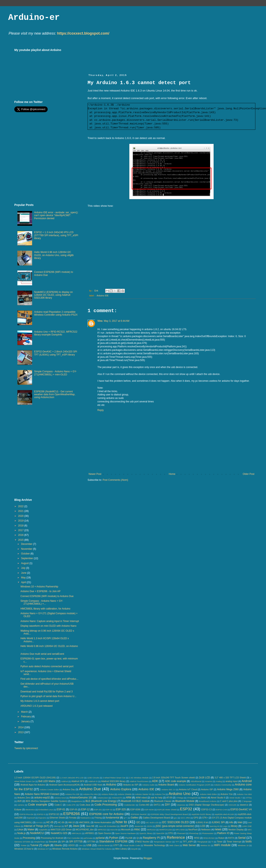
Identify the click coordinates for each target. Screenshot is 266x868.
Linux (20, 830)
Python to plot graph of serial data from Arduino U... (48, 696)
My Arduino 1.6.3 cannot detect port (40, 701)
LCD (203, 826)
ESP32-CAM (221, 810)
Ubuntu (58, 845)
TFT (177, 842)
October (26, 554)
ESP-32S (121, 809)
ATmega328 (192, 798)
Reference (176, 837)
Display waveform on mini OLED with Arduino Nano (48, 626)
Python (114, 838)
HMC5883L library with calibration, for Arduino (45, 609)
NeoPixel (193, 830)
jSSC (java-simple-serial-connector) (175, 826)
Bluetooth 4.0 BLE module (135, 801)
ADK (155, 781)
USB (89, 845)
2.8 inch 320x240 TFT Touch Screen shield (174, 778)
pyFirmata (88, 838)
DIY (167, 805)
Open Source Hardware (125, 833)
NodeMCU (37, 833)
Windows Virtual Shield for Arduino (97, 849)
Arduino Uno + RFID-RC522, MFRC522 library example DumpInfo (56, 333)
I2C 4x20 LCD (152, 822)
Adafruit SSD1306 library (113, 781)
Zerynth (134, 849)
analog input (232, 781)
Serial (242, 838)
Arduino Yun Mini (244, 794)
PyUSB (129, 838)
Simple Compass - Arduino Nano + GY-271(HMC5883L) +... (42, 602)
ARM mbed (141, 798)
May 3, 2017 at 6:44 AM (117, 321)
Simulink (53, 842)
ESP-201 (98, 810)
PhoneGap (194, 833)
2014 (21, 727)
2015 (21, 540)
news (218, 829)
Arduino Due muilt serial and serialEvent (42, 654)
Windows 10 (243, 845)
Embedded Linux (46, 810)
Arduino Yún (227, 794)
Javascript (139, 826)
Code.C (58, 805)
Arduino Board (166, 785)
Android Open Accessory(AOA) (64, 785)
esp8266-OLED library (201, 814)
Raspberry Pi (151, 838)
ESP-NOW (149, 810)
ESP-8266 (135, 809)
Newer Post (95, 474)
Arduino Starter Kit (143, 794)
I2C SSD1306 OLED (175, 822)
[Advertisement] (162, 58)
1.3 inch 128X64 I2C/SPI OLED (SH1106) (35, 778)
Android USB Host (93, 785)
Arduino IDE (103, 296)
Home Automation (103, 822)
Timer (220, 842)
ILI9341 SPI (218, 822)
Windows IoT (43, 849)
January (26, 721)
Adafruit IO (93, 781)
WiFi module (222, 845)
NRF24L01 (77, 833)
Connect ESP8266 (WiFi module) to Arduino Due (47, 596)
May (24, 578)
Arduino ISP (207, 789)
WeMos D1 (205, 845)
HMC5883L (84, 822)
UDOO (71, 845)
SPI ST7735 (76, 842)
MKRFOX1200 (166, 830)
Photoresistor (208, 833)
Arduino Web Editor (208, 794)
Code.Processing (106, 805)
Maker (31, 830)
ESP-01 (61, 809)
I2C (138, 822)
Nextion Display (236, 830)
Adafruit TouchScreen (139, 781)
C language (247, 801)
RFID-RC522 (209, 838)
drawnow (181, 805)
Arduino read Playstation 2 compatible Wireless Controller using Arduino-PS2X (56, 313)
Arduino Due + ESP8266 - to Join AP (41, 591)
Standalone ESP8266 (113, 841)
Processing (29, 838)
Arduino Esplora (121, 789)
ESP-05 (73, 809)
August (25, 563)
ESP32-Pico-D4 (26, 814)
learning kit (215, 826)
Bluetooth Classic (163, 801)
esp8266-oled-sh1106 (224, 814)
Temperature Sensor (163, 842)
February (26, 717)
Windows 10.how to (24, 849)
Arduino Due (90, 789)
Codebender (130, 805)
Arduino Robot (108, 794)
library (234, 826)
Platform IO (223, 833)
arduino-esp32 (42, 798)
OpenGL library (146, 833)
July (24, 568)
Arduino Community (223, 785)
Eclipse (18, 809)
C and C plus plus (229, 801)
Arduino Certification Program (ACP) (194, 785)
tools (249, 841)
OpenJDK (160, 833)
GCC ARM (185, 818)
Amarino (209, 781)
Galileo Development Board (156, 818)
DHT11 (157, 805)
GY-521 (39, 822)
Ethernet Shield (57, 818)
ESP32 (186, 809)
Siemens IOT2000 (22, 842)
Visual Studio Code (131, 845)
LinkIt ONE (247, 826)
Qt (138, 838)
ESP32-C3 (207, 809)
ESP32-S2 (54, 814)
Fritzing (98, 818)
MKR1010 (151, 830)
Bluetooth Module (185, 801)
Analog (219, 781)
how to (121, 822)
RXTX (231, 838)
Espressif (31, 818)
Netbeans (206, 830)
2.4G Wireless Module (139, 778)
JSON (149, 826)
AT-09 (169, 798)
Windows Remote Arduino (65, 849)
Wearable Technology (154, 845)
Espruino (42, 818)
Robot (221, 838)
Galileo (135, 818)
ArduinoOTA (117, 798)
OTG (171, 833)
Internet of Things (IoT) (37, 826)
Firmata (73, 818)
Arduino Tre (160, 794)
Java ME (90, 826)
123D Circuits (93, 778)
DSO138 (232, 805)
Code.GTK (71, 805)
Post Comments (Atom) (115, 480)
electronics (30, 810)
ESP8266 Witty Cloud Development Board (169, 814)
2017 (21, 530)
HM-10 (71, 822)
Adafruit (65, 781)
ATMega (180, 798)
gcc (175, 818)
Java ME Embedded (108, 826)
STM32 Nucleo (142, 842)
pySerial (100, 838)
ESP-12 (85, 809)
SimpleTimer (40, 842)
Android (247, 781)
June (24, 573)
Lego (225, 826)
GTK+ (205, 818)
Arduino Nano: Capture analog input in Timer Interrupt (50, 621)
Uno (81, 845)
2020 (21, 516)
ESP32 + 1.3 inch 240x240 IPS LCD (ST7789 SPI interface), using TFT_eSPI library (56, 235)
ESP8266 (72, 814)
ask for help (157, 798)
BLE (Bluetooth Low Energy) (101, 801)
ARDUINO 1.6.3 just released (37, 706)
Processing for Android (52, 838)
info (231, 822)
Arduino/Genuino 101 (81, 798)
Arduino (111, 784)
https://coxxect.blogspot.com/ (83, 33)
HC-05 (50, 822)
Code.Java (85, 805)
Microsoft (126, 830)
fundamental (113, 818)
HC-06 (61, 822)
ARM (129, 798)
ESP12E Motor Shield (167, 810)
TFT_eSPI (188, 842)
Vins (100, 321)
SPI (63, 842)
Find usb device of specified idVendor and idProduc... (49, 679)
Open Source (105, 833)
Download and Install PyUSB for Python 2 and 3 (47, 692)
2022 (21, 506)
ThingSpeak (202, 842)
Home (172, 474)
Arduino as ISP (131, 785)
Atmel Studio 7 (236, 798)
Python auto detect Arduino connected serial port (47, 666)
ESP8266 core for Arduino (106, 814)
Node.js (22, 833)
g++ (126, 818)
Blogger (148, 858)
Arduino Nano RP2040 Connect (42, 794)
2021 (21, 511)
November (27, 549)
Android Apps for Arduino (33, 785)
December (27, 544)
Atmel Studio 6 (218, 798)
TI (212, 842)
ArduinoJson (102, 798)
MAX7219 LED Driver (61, 830)
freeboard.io (86, 818)
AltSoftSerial (196, 781)
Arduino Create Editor (49, 790)
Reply (101, 410)
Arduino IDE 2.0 (168, 790)
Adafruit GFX (78, 781)
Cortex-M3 (144, 805)
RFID (197, 838)
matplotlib (43, 830)
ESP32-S (41, 814)
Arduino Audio (148, 785)
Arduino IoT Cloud (188, 789)
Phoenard (181, 833)
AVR (20, 801)
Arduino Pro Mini (90, 794)
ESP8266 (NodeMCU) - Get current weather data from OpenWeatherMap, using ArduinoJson (55, 394)
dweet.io (244, 805)
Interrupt (57, 826)
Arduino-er (34, 18)
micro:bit (114, 830)
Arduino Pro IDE (72, 794)
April (24, 582)
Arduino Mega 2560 (228, 789)
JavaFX (124, 826)
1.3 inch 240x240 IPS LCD (72, 778)
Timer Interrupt (234, 842)
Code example (38, 805)
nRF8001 (89, 833)
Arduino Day (69, 789)
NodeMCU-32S (59, 833)
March (25, 712)
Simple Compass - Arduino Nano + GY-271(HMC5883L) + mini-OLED (55, 373)
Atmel (204, 798)
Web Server (189, 845)
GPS (196, 818)
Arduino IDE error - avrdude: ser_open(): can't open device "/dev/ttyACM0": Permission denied (56, 215)
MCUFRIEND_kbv (85, 830)
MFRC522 (102, 830)
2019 (21, 521)
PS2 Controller (74, 838)
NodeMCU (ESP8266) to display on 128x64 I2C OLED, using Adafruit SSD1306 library (54, 295)
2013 (21, 732)
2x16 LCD (204, 778)
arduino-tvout (60, 798)
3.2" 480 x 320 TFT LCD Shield (230, 778)
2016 (21, 535)
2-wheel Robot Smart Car (114, 778)
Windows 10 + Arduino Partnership (39, 587)
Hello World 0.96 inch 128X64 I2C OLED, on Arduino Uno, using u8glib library (54, 255)
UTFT (116, 845)
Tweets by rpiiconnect (26, 748)
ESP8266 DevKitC (139, 814)
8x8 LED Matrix (47, 781)
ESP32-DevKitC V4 (241, 809)
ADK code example (175, 781)
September (27, 558)
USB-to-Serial (103, 845)
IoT (66, 826)
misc (137, 829)
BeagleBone (77, 801)
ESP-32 (109, 810)
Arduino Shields (125, 794)
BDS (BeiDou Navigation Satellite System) (47, 801)
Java (76, 826)
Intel (240, 822)
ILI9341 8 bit (202, 822)
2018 (21, 526)
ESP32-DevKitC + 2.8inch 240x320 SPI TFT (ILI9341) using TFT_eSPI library (56, 353)
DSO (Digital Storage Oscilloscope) (207, 805)
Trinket (23, 845)
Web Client (174, 845)
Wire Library (121, 849)
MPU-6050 (180, 830)
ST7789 (91, 842)
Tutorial (34, 845)
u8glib (46, 845)
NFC (250, 830)
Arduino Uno (180, 794)
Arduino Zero (24, 798)
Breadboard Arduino (208, 801)
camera (21, 805)
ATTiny (249, 798)
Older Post (249, 474)
